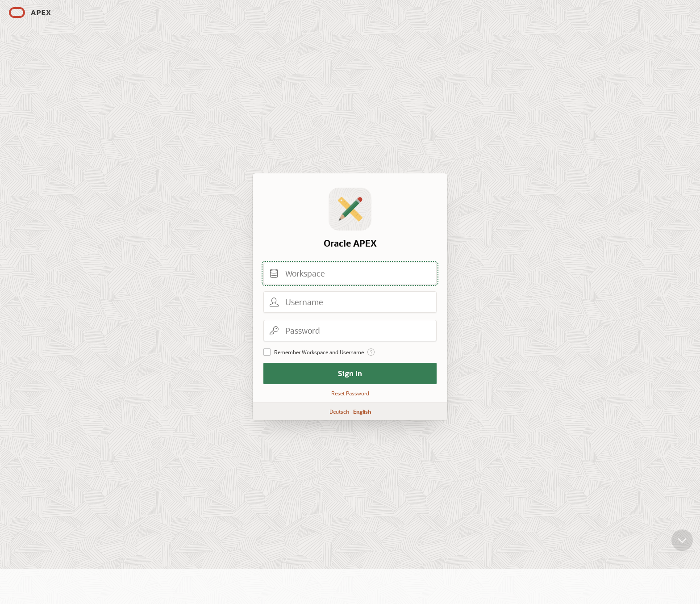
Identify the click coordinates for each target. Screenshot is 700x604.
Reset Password (350, 393)
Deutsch (339, 411)
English (362, 411)
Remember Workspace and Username (319, 352)
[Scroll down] (682, 547)
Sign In (350, 373)
